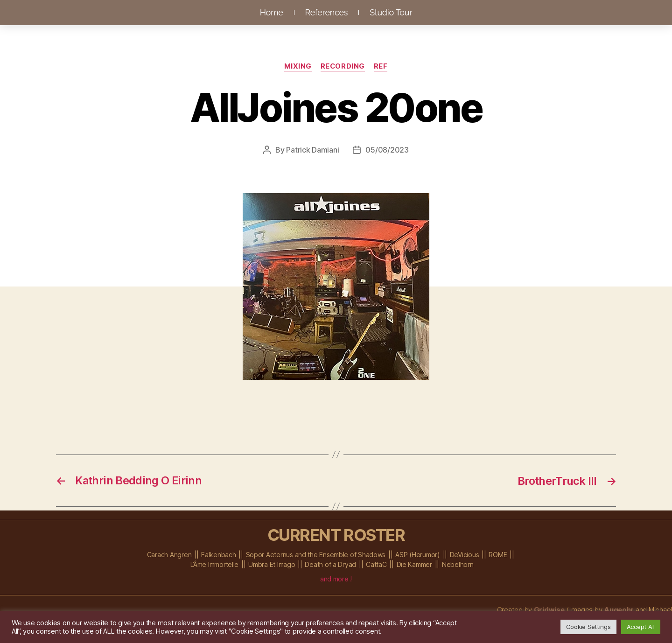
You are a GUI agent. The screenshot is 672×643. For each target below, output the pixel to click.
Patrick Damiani (312, 150)
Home (272, 12)
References (327, 12)
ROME (498, 554)
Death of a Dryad (330, 564)
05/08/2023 (387, 150)
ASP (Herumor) (418, 554)
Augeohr (619, 609)
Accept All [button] (641, 627)
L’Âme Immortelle (215, 564)
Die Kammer (414, 564)
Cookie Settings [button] (588, 627)
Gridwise (549, 609)
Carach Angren (169, 554)
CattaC (376, 564)
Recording (343, 67)
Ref (382, 67)
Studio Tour (391, 12)
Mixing (297, 67)
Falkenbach (218, 554)
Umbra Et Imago (272, 564)
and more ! (336, 578)
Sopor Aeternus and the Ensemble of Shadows (316, 554)
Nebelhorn (458, 564)
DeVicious (465, 554)
